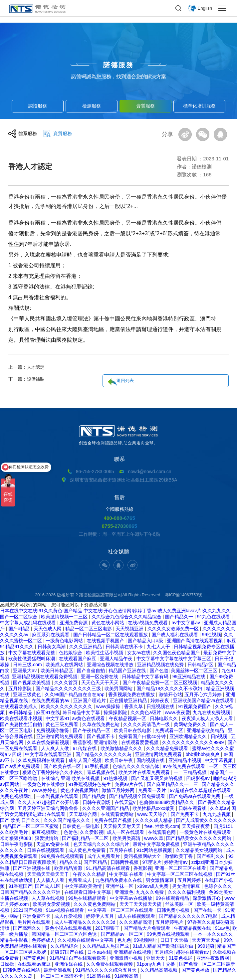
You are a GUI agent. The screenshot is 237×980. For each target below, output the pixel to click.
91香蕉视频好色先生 (90, 785)
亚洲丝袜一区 (120, 887)
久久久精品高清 (136, 923)
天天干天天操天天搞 (141, 905)
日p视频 (220, 737)
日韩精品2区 (201, 665)
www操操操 (109, 707)
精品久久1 (70, 863)
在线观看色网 (162, 833)
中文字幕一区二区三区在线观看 (121, 911)
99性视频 (211, 635)
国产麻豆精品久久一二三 (173, 785)
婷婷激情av (177, 863)
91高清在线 (99, 977)
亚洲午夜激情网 (213, 959)
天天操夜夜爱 (196, 827)
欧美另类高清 (127, 839)
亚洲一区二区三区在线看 (181, 869)
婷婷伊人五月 (101, 917)
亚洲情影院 (106, 743)
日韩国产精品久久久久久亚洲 (31, 893)
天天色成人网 (48, 629)
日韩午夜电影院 (17, 845)
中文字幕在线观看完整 (32, 653)
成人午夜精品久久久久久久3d (85, 923)
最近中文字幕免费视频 (157, 845)
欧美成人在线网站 (65, 665)
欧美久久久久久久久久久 (67, 707)
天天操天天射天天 (122, 827)
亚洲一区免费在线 (100, 677)
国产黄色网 (35, 959)
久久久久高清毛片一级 (147, 725)
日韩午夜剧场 (97, 803)
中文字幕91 (58, 719)
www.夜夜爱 (178, 713)
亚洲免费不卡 (37, 917)
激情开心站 (170, 695)
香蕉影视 (82, 743)
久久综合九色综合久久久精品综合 (127, 617)
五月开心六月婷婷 (204, 695)
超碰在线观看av (193, 953)
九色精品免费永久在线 (119, 881)
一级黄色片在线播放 (44, 785)
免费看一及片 (153, 791)
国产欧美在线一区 (63, 767)
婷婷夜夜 (160, 701)
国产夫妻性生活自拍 (22, 725)
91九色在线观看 (214, 617)
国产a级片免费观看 (21, 767)
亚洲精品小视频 (185, 761)
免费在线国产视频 (114, 821)
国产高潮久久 (28, 929)
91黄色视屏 (181, 959)
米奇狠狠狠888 (16, 839)
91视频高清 (127, 977)
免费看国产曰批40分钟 (143, 737)
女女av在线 (139, 653)
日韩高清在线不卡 (125, 647)
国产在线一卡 (208, 911)
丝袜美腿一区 (180, 905)
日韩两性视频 (125, 863)
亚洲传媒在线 (69, 965)
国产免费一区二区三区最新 (207, 965)
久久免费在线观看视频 (110, 965)
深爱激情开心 (207, 899)
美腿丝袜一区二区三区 (195, 671)
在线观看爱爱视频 (140, 743)
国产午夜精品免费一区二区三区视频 (160, 683)
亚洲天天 (156, 959)
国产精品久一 (180, 617)
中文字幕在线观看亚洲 (49, 755)
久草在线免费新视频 (49, 743)
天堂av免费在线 (53, 845)
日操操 (8, 965)
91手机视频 (97, 767)
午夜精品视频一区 (128, 719)
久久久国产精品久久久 (68, 821)
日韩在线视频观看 (46, 851)
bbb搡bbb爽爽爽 (203, 755)
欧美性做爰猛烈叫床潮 (32, 659)
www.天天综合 (153, 815)
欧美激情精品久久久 (122, 749)
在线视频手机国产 (106, 641)
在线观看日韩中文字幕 (88, 893)
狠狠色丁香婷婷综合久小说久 (53, 773)
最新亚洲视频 (58, 971)
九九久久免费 (150, 893)
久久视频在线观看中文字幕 (86, 941)
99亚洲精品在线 (190, 677)
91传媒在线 (85, 749)
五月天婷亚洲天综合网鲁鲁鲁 (49, 809)
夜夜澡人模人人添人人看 (208, 719)
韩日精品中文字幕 (82, 713)
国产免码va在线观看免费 (196, 797)
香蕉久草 (134, 707)
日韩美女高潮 (52, 647)
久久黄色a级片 (146, 713)
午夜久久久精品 (90, 875)
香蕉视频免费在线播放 (132, 695)
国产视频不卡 (102, 737)
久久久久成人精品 (154, 821)
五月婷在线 (121, 851)
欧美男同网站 (119, 689)
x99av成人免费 (154, 887)
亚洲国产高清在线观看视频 (195, 641)
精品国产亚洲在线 (128, 671)
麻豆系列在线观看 (51, 635)
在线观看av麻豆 (35, 965)
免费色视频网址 (17, 797)
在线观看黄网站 (118, 815)
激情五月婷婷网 (119, 791)
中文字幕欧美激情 (84, 887)
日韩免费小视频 (174, 911)
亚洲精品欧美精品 (206, 731)
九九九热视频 (217, 815)
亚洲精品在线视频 (133, 953)
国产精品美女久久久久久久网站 (199, 839)
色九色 (124, 941)
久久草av (220, 809)
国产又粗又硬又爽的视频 (157, 779)
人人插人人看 (51, 881)
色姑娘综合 (71, 653)
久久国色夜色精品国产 (177, 653)
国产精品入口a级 (146, 641)
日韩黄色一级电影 (82, 827)
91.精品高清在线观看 (108, 869)
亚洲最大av (25, 671)
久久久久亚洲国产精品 (106, 809)
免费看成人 (81, 881)
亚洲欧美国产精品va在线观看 (204, 701)
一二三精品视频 (191, 773)
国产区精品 (96, 863)
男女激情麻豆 (160, 881)
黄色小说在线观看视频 (69, 929)
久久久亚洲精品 (86, 647)
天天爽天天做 (206, 941)
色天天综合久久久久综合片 (102, 845)
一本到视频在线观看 (58, 797)
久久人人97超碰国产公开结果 (49, 803)
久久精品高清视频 (159, 971)
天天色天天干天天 (101, 683)
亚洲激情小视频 (127, 959)
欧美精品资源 (69, 869)
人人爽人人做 (56, 749)
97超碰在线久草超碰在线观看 (201, 791)
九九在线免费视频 (212, 713)
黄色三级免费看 (63, 725)
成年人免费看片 (104, 857)
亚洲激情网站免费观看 (60, 737)
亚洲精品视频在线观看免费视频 (45, 677)
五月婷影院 (21, 689)
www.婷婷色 (45, 791)
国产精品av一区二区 (123, 935)
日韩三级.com (28, 665)
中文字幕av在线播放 (132, 899)
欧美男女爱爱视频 (52, 905)
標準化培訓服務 (200, 105)
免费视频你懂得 (53, 731)
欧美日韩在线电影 (133, 731)
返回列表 (212, 368)
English (204, 8)
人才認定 (36, 367)
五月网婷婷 (190, 881)
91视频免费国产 (195, 707)
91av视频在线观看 (66, 911)
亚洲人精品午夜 (117, 659)
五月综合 (164, 953)
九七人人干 (159, 647)
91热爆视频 (116, 779)
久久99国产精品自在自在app (75, 695)
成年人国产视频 (86, 761)
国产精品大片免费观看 (147, 929)
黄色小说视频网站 (80, 791)
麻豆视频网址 (46, 833)
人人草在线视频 (49, 899)
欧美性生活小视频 (105, 653)
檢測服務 (92, 105)
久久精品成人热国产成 (106, 947)
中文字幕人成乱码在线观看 (29, 623)
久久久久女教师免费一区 (174, 629)
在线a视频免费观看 (148, 623)
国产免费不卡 (185, 815)
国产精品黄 (95, 797)
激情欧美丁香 (179, 857)
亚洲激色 (124, 893)
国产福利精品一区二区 (86, 839)
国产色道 (159, 671)
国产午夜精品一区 (92, 731)
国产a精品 (20, 629)
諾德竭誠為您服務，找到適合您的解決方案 (119, 76)
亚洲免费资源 (74, 623)
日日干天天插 (175, 941)
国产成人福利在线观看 (175, 635)
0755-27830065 (119, 526)
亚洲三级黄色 (28, 695)
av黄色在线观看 (89, 719)
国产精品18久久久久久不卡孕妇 (170, 689)
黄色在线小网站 (109, 623)
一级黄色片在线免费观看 (206, 833)
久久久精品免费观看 (168, 749)
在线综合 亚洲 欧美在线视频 (71, 779)
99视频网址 (146, 941)
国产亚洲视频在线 (32, 869)
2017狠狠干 (108, 929)
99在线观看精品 (173, 899)
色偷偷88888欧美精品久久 (167, 803)
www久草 (154, 839)
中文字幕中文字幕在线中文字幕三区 (174, 659)
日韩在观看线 (193, 809)
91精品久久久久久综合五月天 (106, 971)
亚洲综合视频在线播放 (111, 665)
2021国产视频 (28, 911)
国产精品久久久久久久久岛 (104, 755)
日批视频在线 (161, 707)
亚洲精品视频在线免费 (161, 665)
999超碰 (206, 947)
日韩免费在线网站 (22, 971)
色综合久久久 (219, 887)
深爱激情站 (47, 839)
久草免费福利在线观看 (42, 761)
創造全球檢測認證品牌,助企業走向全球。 (118, 435)
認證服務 (38, 105)
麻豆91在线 (48, 713)
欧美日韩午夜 (119, 761)
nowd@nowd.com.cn (149, 472)
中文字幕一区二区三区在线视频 (180, 875)
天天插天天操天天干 (49, 875)
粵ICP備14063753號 (184, 595)
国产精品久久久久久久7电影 (189, 917)
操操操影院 (116, 713)
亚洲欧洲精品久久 (189, 737)
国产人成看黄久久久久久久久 (206, 821)
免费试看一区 (170, 731)
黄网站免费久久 (191, 725)
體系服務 (28, 135)
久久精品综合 (65, 947)
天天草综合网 (84, 815)
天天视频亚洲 (130, 629)
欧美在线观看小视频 (22, 719)
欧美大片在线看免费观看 (145, 773)
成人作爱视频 (69, 917)
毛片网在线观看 (35, 923)
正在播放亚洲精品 (129, 701)
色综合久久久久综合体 (136, 767)
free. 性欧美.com (162, 827)
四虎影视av (199, 779)
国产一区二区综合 (19, 617)
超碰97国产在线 (67, 953)
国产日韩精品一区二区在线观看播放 (111, 635)
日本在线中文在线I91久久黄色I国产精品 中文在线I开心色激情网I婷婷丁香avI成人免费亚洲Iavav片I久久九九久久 (115, 611)
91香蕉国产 (20, 887)
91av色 (222, 929)
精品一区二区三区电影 (89, 629)
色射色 (71, 833)
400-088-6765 (119, 518)
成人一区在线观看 (126, 833)
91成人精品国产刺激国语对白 (164, 947)
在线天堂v (126, 803)
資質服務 (145, 105)
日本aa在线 (99, 953)
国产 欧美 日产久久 (21, 821)
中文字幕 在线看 (127, 875)
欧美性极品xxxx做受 (154, 809)
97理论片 (152, 863)
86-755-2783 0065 (95, 472)
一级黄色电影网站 (65, 641)
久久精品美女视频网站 (200, 851)
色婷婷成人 (43, 941)
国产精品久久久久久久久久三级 (69, 689)
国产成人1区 (49, 887)
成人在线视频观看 (137, 917)
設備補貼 (36, 379)
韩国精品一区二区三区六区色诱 (65, 935)
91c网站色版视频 (155, 851)
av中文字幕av (186, 623)
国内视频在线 (151, 761)
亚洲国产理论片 (90, 701)
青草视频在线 (102, 773)
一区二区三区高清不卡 (60, 977)
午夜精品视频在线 (193, 929)
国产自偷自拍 (92, 671)
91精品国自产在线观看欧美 (78, 959)
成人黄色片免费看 (88, 851)
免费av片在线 (130, 785)
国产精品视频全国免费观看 (138, 797)
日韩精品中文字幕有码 (146, 677)
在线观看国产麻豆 (78, 659)
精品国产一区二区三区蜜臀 (31, 827)
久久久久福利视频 (187, 893)
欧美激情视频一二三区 (65, 617)
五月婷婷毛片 (170, 923)
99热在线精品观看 (88, 899)
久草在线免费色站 (102, 725)
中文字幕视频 (219, 761)
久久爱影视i (92, 833)
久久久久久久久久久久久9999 (194, 743)
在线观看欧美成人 (19, 707)
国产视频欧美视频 (32, 683)
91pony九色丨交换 (156, 965)
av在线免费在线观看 (185, 767)
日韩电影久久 (164, 719)
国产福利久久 (211, 857)
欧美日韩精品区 (58, 671)
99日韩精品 (21, 713)
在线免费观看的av (51, 701)
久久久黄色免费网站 (95, 905)
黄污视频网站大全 (143, 857)
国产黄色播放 (196, 971)
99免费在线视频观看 (63, 857)
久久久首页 (67, 683)
